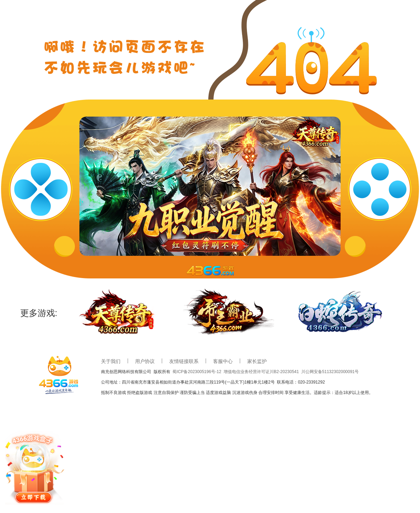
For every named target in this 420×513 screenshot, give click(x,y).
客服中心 (223, 361)
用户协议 (145, 361)
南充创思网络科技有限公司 (127, 372)
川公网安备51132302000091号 (330, 372)
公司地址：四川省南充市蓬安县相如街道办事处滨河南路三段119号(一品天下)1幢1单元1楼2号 (189, 382)
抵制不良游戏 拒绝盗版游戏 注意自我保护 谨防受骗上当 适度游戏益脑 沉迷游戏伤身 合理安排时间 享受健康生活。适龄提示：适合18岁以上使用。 (237, 393)
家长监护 (257, 361)
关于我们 (111, 361)
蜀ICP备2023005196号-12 (198, 372)
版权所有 (163, 372)
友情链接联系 (184, 361)
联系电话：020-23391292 (301, 382)
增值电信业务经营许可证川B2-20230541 (262, 372)
